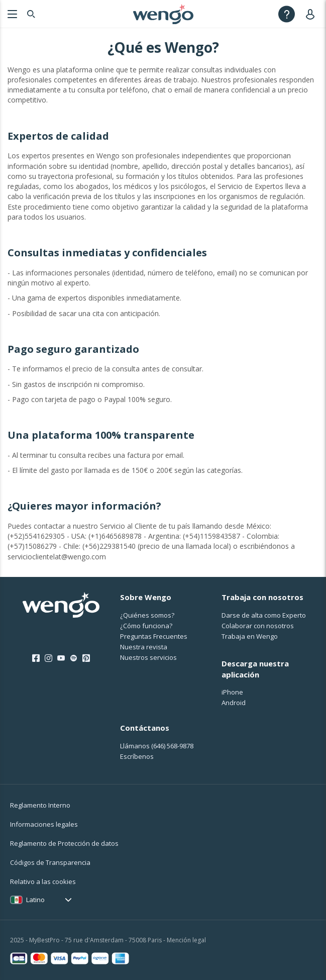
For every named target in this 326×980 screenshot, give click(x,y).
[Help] (287, 14)
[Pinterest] (86, 658)
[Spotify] (74, 658)
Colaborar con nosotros (258, 626)
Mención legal (186, 940)
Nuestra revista (144, 647)
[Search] (31, 14)
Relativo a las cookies (43, 881)
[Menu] (11, 14)
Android (234, 703)
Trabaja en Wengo (250, 636)
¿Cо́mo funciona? (146, 626)
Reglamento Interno (40, 805)
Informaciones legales (44, 824)
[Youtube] (61, 658)
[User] (312, 14)
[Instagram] (48, 658)
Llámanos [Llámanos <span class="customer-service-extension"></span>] (157, 746)
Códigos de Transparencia (50, 862)
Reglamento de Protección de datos (64, 843)
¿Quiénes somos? (147, 615)
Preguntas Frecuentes (154, 636)
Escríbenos (137, 756)
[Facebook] (36, 658)
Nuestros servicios (148, 657)
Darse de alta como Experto (264, 615)
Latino (35, 900)
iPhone (232, 692)
